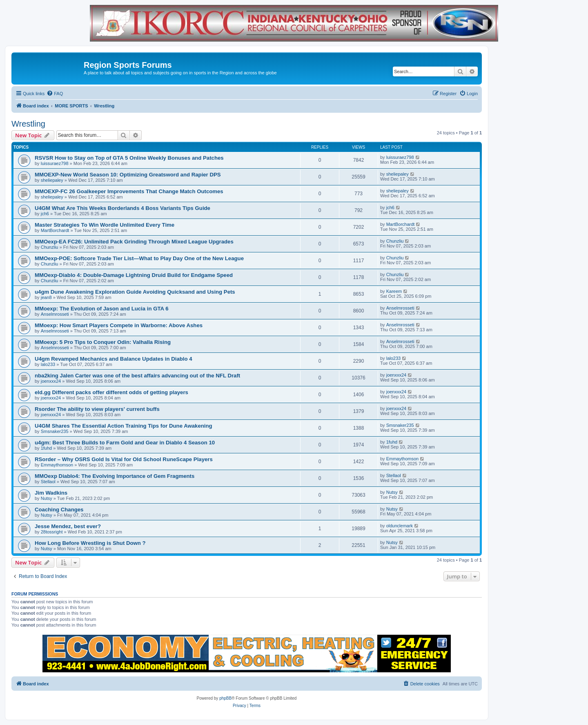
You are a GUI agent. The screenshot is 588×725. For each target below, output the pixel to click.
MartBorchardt (55, 230)
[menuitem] (55, 94)
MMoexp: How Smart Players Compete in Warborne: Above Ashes (119, 325)
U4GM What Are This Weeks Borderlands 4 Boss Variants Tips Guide (122, 208)
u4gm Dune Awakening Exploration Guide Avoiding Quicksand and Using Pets (135, 292)
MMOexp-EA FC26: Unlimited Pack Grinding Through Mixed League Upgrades (134, 242)
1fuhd (47, 448)
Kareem (394, 291)
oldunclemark (400, 526)
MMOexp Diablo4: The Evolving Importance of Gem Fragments (115, 476)
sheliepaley (52, 180)
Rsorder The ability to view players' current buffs (97, 409)
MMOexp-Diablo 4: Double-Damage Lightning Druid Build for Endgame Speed (134, 275)
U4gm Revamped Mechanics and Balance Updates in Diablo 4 (113, 359)
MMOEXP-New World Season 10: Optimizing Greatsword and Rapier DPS (128, 175)
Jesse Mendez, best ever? (68, 526)
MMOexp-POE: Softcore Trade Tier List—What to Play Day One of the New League (139, 258)
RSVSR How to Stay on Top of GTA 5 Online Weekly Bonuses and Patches (129, 158)
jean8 (46, 297)
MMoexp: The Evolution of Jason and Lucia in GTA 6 (102, 309)
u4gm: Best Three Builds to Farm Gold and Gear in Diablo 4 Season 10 (125, 443)
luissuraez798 (55, 163)
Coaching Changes (59, 510)
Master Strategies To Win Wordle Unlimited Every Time (105, 225)
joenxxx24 (51, 381)
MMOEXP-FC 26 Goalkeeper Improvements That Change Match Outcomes (129, 191)
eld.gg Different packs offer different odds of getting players (111, 392)
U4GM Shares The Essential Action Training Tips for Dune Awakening (124, 426)
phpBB (225, 698)
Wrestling (28, 124)
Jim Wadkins (51, 493)
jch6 (45, 214)
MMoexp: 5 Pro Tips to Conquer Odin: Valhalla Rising (103, 342)
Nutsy (47, 498)
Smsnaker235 (55, 431)
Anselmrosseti (55, 314)
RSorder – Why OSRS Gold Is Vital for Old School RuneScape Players (124, 459)
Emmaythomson (57, 465)
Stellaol (48, 482)
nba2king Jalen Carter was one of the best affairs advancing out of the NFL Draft (137, 376)
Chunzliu (50, 247)
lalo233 (48, 364)
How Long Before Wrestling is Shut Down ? (90, 543)
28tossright (52, 532)
